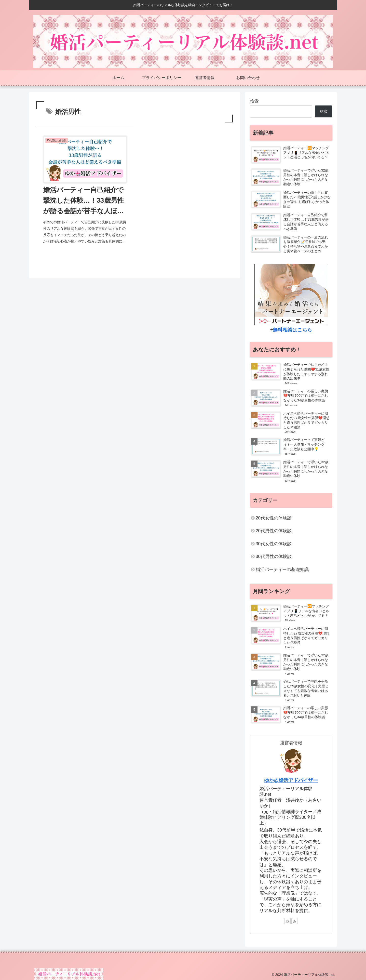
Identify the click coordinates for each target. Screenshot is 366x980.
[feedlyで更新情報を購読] (287, 921)
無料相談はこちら (292, 330)
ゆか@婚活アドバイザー (291, 780)
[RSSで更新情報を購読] (295, 921)
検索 (254, 101)
